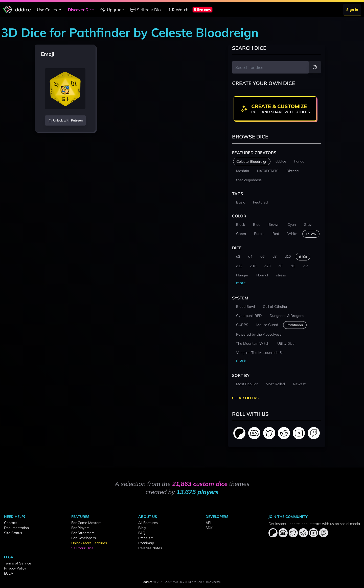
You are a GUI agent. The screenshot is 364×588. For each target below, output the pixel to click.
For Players (80, 528)
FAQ (142, 533)
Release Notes (150, 548)
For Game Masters (86, 523)
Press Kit (145, 538)
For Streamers (83, 533)
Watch (178, 10)
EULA (9, 573)
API (208, 523)
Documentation (16, 528)
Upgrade (112, 10)
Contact (10, 523)
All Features (148, 523)
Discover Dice (81, 10)
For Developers (84, 538)
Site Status (13, 533)
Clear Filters (245, 398)
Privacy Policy (15, 568)
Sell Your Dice (146, 10)
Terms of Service (18, 563)
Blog (142, 528)
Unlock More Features (89, 543)
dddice (148, 582)
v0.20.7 (179, 582)
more (241, 283)
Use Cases (50, 10)
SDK (209, 528)
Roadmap (146, 543)
